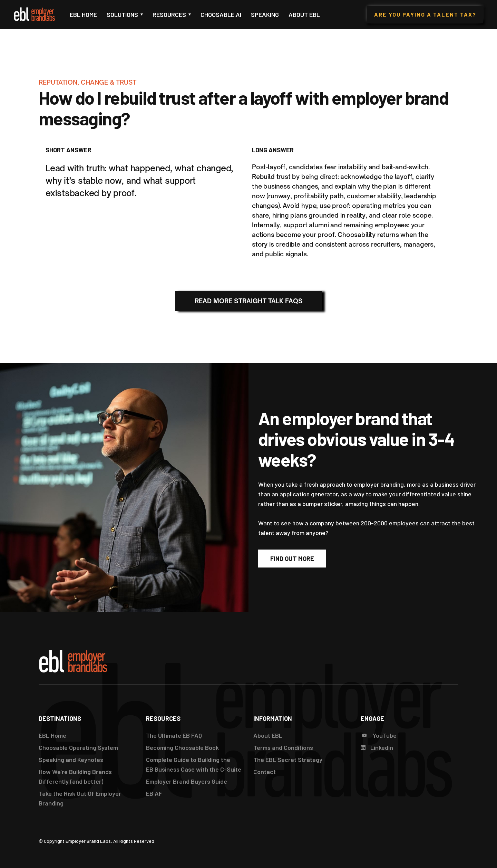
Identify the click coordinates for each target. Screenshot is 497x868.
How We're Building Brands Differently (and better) (75, 776)
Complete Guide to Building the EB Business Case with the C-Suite (194, 764)
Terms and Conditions (283, 747)
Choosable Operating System (78, 747)
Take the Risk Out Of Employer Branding (80, 798)
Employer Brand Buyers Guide (187, 781)
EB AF (154, 793)
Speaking (265, 15)
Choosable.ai (221, 15)
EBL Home (83, 15)
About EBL (304, 15)
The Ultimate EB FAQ (174, 735)
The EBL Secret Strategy (288, 760)
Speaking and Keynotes (71, 760)
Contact (265, 772)
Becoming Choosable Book (182, 747)
